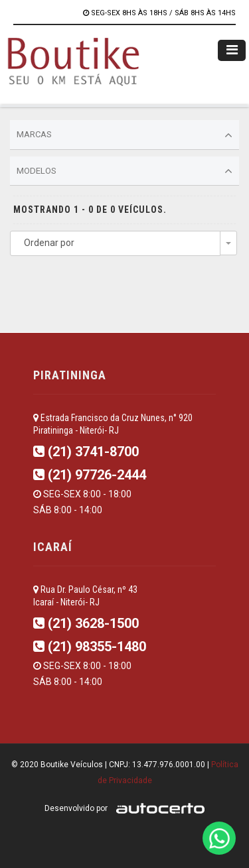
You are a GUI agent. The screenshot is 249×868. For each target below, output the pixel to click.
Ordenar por (49, 243)
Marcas (124, 135)
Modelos (124, 171)
